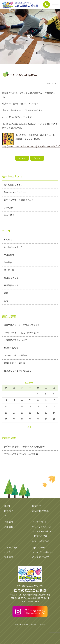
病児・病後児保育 (41, 541)
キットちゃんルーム (42, 527)
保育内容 (36, 506)
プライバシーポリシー (43, 552)
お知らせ (9, 552)
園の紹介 (9, 511)
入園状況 (9, 527)
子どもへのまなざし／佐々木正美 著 (21, 454)
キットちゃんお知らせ (43, 532)
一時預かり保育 (40, 536)
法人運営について (41, 557)
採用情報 (9, 557)
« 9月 (29, 427)
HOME (7, 506)
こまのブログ (11, 548)
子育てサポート (40, 522)
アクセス (9, 516)
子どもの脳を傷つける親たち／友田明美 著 (24, 447)
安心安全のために (41, 511)
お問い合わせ (39, 548)
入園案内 (9, 522)
